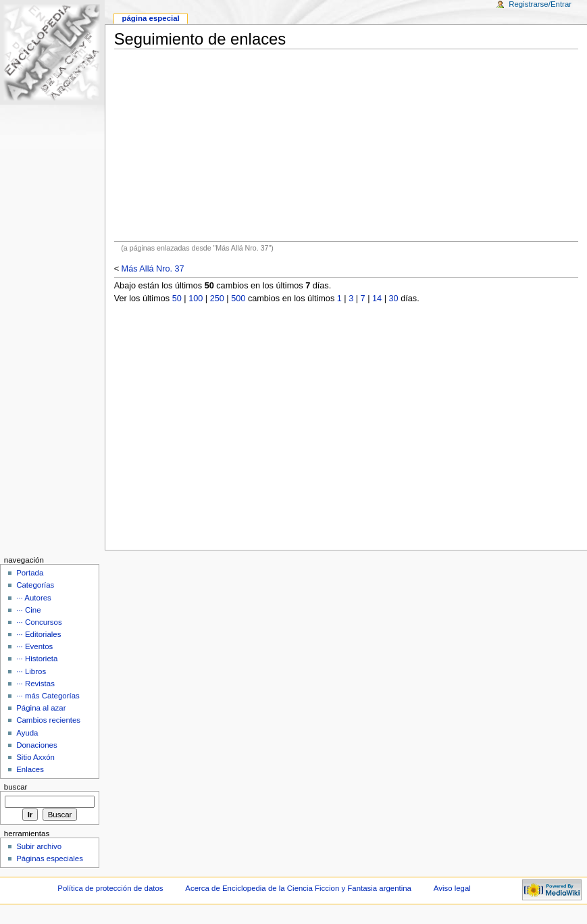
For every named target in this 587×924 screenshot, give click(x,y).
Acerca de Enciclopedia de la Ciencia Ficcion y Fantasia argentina (298, 888)
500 (238, 299)
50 (177, 299)
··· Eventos (34, 646)
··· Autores (34, 598)
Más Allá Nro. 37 (153, 269)
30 (394, 299)
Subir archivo (39, 846)
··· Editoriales (39, 634)
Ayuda (27, 733)
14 (377, 299)
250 (217, 299)
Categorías (35, 585)
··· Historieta (37, 659)
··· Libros (31, 671)
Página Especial (150, 18)
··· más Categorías (48, 696)
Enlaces (30, 769)
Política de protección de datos (110, 888)
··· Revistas (35, 684)
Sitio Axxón (35, 757)
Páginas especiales (50, 858)
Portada (30, 573)
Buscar (16, 787)
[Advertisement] (346, 145)
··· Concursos (39, 622)
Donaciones (37, 745)
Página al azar (41, 708)
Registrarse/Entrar (540, 4)
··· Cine (28, 610)
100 (196, 299)
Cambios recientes (48, 720)
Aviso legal (452, 888)
